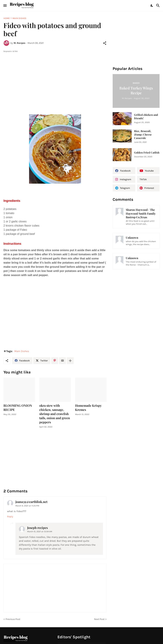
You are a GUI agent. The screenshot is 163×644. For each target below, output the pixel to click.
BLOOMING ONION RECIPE (18, 408)
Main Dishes (19, 18)
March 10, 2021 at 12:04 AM (40, 532)
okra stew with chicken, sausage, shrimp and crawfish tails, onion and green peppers (55, 414)
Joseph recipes (37, 528)
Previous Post (13, 619)
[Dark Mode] (152, 6)
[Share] (105, 43)
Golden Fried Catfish (147, 153)
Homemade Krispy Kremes (88, 408)
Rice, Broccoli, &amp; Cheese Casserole (143, 135)
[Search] (158, 6)
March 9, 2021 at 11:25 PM (27, 506)
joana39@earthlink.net (31, 502)
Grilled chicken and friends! (146, 117)
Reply (10, 517)
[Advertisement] (55, 77)
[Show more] (70, 361)
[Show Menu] (5, 6)
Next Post (99, 619)
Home (7, 18)
